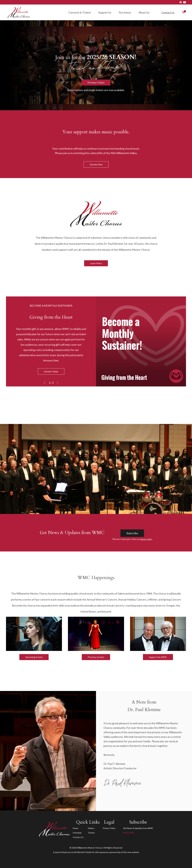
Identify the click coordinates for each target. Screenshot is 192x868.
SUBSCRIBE (129, 833)
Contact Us (168, 12)
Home (76, 828)
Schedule (77, 833)
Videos (91, 828)
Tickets (91, 833)
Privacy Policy (109, 828)
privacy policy (146, 539)
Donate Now (96, 164)
